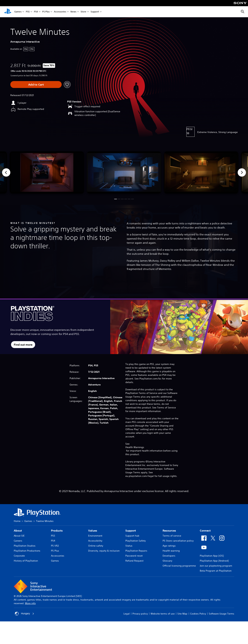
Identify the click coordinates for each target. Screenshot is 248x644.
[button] (115, 199)
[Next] (242, 172)
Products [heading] (57, 531)
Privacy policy (140, 614)
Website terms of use (163, 614)
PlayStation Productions (27, 551)
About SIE (19, 536)
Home (17, 521)
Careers (18, 541)
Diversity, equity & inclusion (104, 551)
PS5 (28, 12)
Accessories (60, 12)
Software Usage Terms (221, 614)
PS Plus (46, 12)
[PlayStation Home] (8, 12)
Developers (169, 556)
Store (83, 12)
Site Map (182, 614)
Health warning (171, 551)
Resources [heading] (169, 531)
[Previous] (6, 172)
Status (129, 546)
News (73, 12)
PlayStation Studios (25, 546)
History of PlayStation (26, 561)
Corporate (19, 556)
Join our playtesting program (216, 566)
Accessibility (95, 541)
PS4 (36, 12)
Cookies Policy (198, 614)
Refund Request (134, 561)
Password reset (134, 556)
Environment (95, 536)
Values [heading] (93, 531)
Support (95, 12)
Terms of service (172, 536)
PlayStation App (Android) (214, 561)
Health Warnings (135, 447)
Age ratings (169, 546)
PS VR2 (55, 546)
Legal (127, 614)
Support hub (132, 536)
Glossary (167, 561)
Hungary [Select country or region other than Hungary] (25, 614)
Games (18, 12)
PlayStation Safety (136, 541)
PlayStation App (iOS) (212, 556)
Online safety (96, 546)
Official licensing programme (179, 566)
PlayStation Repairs (136, 551)
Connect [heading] (205, 531)
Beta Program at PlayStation (216, 571)
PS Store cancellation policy (178, 541)
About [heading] (18, 531)
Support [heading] (131, 531)
